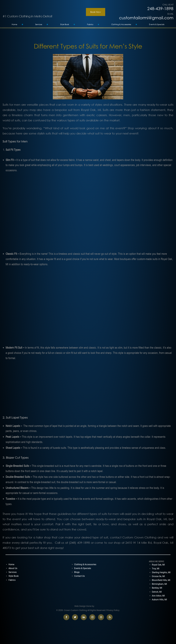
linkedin (84, 617)
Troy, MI (156, 569)
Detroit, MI (157, 592)
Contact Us (80, 576)
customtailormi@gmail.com (146, 18)
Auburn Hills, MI (159, 600)
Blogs (77, 572)
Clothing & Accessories (121, 24)
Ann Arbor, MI (158, 596)
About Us (13, 568)
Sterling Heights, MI (161, 572)
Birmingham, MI (159, 584)
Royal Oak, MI (158, 565)
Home (14, 24)
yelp (110, 617)
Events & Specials (157, 24)
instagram (92, 617)
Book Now (96, 12)
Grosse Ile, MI (158, 576)
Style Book (65, 24)
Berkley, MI (157, 588)
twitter (75, 617)
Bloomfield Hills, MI (161, 580)
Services (39, 24)
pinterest (101, 617)
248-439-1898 (160, 8)
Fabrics (90, 24)
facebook (66, 617)
